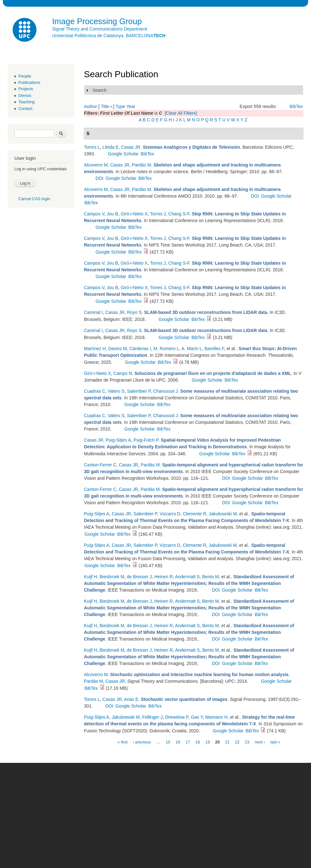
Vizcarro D (170, 514)
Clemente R (195, 514)
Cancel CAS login (34, 199)
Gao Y (197, 717)
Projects (26, 89)
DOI (99, 178)
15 (168, 742)
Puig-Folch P (146, 440)
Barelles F (214, 349)
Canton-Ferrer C (100, 465)
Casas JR (131, 147)
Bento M (211, 577)
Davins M (117, 349)
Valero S (116, 391)
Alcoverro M (96, 165)
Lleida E (111, 147)
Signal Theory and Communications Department (100, 29)
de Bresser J (139, 577)
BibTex (296, 106)
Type (120, 106)
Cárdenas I (140, 349)
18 (197, 742)
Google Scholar (123, 154)
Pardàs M (142, 165)
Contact (25, 108)
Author (90, 106)
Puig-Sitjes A (118, 440)
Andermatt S (187, 577)
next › (260, 742)
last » (275, 742)
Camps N (123, 373)
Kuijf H (90, 577)
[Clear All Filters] (181, 113)
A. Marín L (192, 349)
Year (131, 106)
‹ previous (142, 742)
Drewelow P (177, 717)
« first (122, 742)
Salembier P (139, 391)
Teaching (27, 102)
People (25, 76)
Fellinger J (152, 717)
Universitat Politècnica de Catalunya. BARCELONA (109, 36)
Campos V (94, 214)
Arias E (131, 699)
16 (178, 742)
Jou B (113, 214)
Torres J (158, 214)
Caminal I (93, 312)
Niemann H (216, 717)
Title (105, 106)
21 (227, 742)
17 (188, 742)
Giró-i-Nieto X (134, 214)
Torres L (92, 147)
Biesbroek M (112, 577)
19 (207, 742)
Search (100, 90)
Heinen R (163, 577)
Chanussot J (165, 391)
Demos (25, 95)
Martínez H (95, 349)
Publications (29, 82)
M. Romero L (166, 349)
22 (237, 742)
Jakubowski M (223, 514)
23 (247, 742)
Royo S (134, 312)
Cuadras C (95, 391)
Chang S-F (179, 214)
